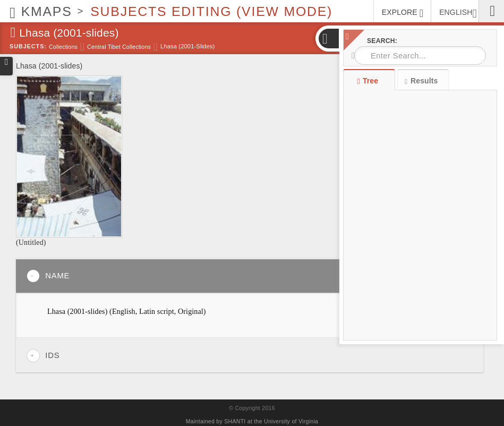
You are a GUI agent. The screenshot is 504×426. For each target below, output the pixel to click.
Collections (63, 47)
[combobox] (420, 56)
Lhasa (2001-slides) (187, 46)
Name (48, 276)
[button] (328, 39)
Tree (369, 81)
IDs (43, 356)
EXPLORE (403, 13)
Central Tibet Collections (119, 47)
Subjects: (28, 46)
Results (421, 81)
